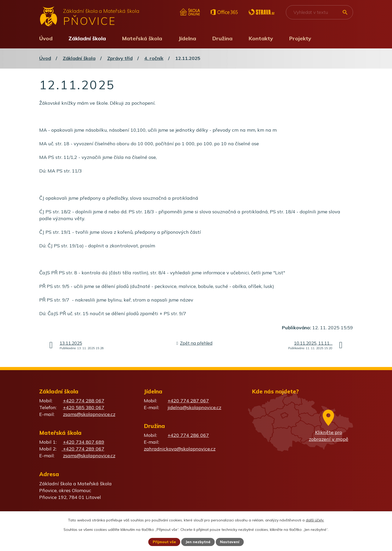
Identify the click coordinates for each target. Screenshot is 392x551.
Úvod (46, 38)
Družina (222, 38)
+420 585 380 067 (84, 407)
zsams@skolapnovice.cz (89, 414)
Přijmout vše (164, 542)
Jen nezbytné (198, 542)
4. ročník (154, 58)
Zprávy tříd (120, 58)
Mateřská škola (142, 38)
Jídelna (187, 38)
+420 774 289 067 (83, 449)
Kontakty (261, 38)
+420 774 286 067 (188, 435)
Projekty (300, 38)
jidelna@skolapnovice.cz (194, 407)
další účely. (315, 520)
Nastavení (230, 542)
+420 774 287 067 (188, 401)
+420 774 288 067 (84, 401)
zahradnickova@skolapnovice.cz (180, 449)
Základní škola (87, 38)
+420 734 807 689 (84, 442)
